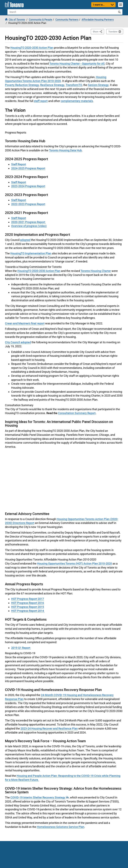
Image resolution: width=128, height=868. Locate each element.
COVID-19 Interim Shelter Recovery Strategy (39, 797)
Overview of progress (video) (29, 226)
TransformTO (74, 85)
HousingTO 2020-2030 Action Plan (32, 48)
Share (98, 31)
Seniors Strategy (98, 85)
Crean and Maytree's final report (25, 323)
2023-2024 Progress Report (28, 186)
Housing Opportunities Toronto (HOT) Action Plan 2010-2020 (74, 563)
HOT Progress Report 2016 (28, 603)
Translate (113, 32)
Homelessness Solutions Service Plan (61, 827)
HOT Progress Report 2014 (28, 611)
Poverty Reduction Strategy (22, 85)
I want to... (99, 5)
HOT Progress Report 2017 (28, 599)
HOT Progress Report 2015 (28, 607)
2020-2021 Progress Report (28, 222)
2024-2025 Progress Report (28, 168)
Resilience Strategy (52, 85)
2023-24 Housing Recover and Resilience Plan (49, 728)
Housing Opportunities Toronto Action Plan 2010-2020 (56, 79)
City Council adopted (18, 342)
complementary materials (77, 101)
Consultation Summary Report (77, 413)
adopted (25, 240)
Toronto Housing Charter (96, 271)
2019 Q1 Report (21, 648)
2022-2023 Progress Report (28, 204)
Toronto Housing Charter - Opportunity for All (77, 64)
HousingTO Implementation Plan (31, 253)
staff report (41, 101)
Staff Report (19, 164)
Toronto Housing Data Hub (65, 150)
